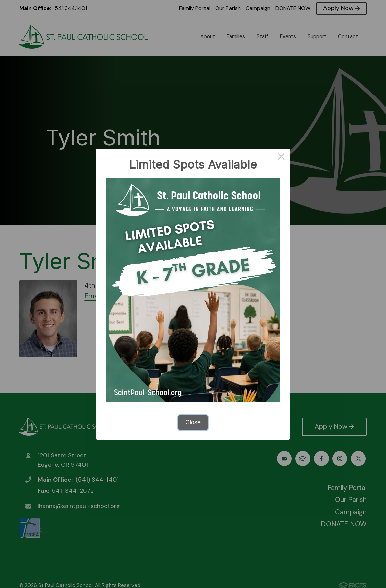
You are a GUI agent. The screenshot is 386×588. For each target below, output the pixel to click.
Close (193, 422)
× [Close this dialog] (281, 158)
